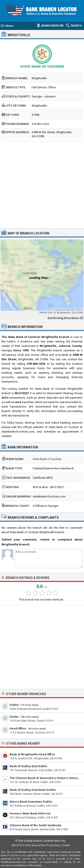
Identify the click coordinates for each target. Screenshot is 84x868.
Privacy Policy (53, 845)
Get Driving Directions (63, 318)
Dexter (14, 717)
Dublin (14, 705)
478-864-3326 (40, 124)
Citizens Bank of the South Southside (36, 825)
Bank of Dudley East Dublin (28, 766)
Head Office (18, 728)
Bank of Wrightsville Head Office (32, 754)
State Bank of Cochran (47, 459)
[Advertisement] (42, 184)
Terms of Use (38, 845)
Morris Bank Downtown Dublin (31, 802)
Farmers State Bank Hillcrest (30, 813)
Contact (66, 845)
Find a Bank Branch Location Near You (42, 841)
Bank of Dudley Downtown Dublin (33, 790)
